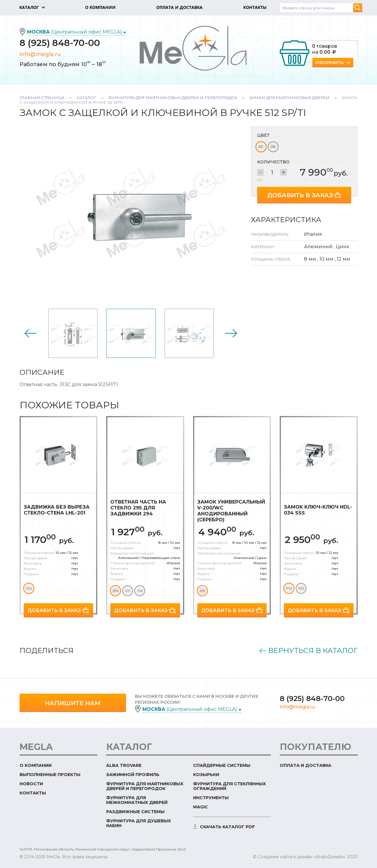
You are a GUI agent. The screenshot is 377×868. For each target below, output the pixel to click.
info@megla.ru (40, 54)
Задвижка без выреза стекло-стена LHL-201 (57, 510)
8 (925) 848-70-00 (60, 43)
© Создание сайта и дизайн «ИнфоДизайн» (299, 857)
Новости (31, 784)
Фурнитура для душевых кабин (139, 823)
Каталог (86, 98)
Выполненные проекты (50, 775)
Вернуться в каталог (313, 651)
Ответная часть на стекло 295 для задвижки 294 (138, 508)
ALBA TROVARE (124, 765)
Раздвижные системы (135, 812)
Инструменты (211, 798)
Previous (30, 333)
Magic (201, 807)
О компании (36, 765)
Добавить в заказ (300, 195)
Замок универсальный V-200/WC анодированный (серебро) (231, 511)
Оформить (329, 62)
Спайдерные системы (222, 765)
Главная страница (42, 98)
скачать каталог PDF (227, 827)
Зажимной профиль (133, 775)
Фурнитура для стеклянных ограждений (229, 786)
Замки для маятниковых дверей (289, 98)
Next (231, 333)
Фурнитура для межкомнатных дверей (137, 800)
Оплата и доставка (306, 765)
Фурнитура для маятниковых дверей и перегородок (173, 98)
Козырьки (206, 775)
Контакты (33, 793)
